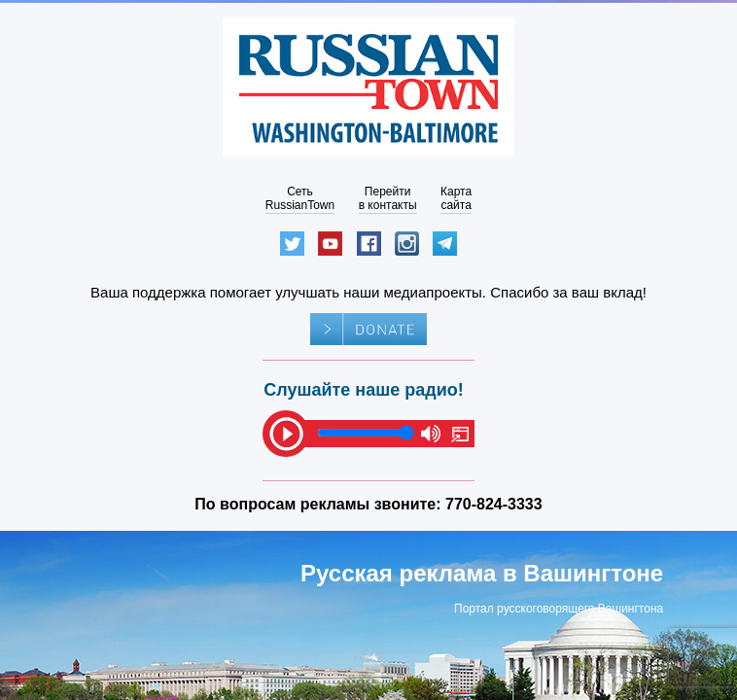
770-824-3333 (494, 504)
